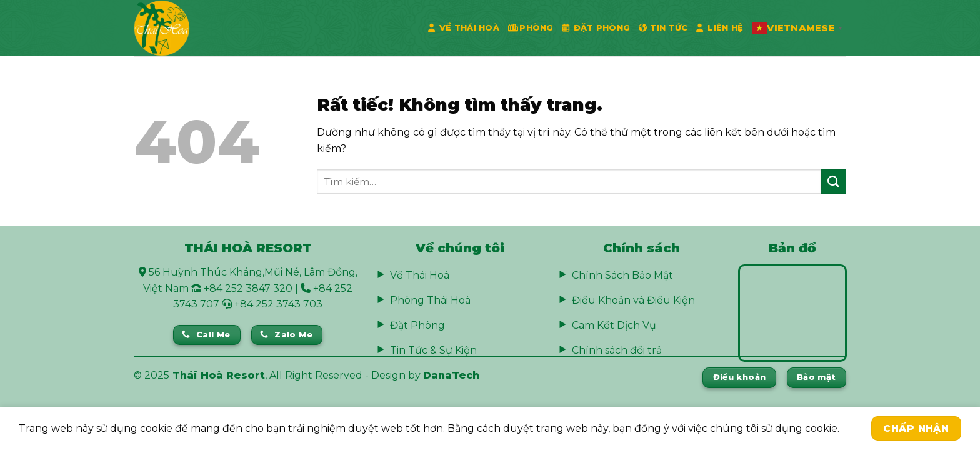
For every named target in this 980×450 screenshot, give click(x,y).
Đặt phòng (597, 28)
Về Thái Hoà (464, 28)
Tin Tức (663, 28)
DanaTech (451, 375)
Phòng (531, 28)
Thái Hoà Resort (219, 375)
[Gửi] (834, 182)
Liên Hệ (720, 28)
